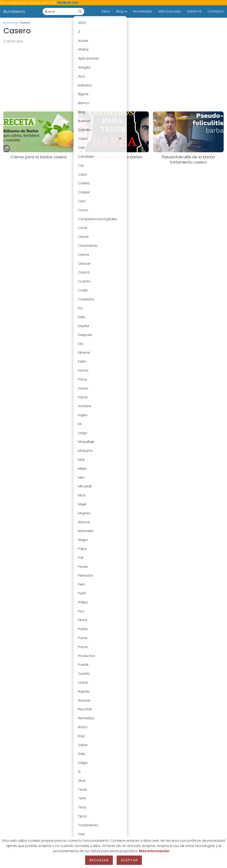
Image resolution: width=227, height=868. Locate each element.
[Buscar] (80, 11)
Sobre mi (194, 11)
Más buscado (170, 11)
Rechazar (99, 860)
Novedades (143, 11)
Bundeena (14, 11)
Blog (120, 11)
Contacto (216, 11)
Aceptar (129, 860)
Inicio (106, 11)
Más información (154, 851)
